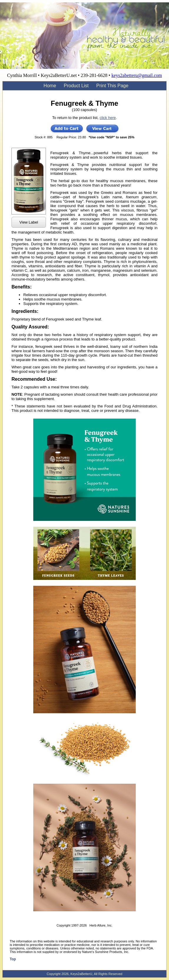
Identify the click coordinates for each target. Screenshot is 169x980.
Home (50, 86)
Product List (76, 86)
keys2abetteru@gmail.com (137, 75)
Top (13, 959)
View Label (29, 222)
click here (108, 118)
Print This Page (112, 86)
